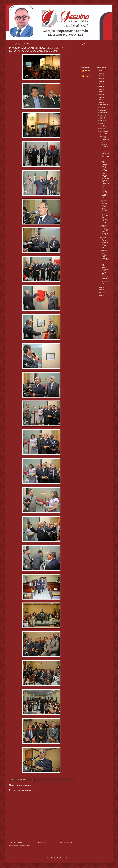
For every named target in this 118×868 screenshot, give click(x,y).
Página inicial (42, 843)
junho (102, 121)
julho (102, 118)
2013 (100, 287)
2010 (100, 295)
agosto (102, 115)
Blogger (68, 858)
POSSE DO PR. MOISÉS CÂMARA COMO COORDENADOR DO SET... (104, 256)
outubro (103, 110)
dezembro (103, 105)
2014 (100, 102)
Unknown (87, 76)
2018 (100, 92)
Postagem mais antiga (66, 843)
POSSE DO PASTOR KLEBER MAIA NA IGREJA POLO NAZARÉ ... (104, 166)
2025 (100, 73)
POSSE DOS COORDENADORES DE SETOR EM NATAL (104, 280)
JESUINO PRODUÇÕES (88, 72)
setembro (103, 113)
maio (102, 123)
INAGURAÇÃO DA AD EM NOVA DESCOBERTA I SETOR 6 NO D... (104, 243)
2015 (100, 100)
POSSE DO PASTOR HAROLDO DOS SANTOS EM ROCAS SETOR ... (104, 218)
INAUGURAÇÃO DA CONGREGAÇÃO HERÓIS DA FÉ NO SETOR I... (104, 141)
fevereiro (103, 131)
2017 (100, 94)
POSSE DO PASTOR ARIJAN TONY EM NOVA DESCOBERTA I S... (104, 230)
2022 (100, 81)
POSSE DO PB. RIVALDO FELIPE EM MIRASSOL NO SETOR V (104, 154)
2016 (100, 97)
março (102, 129)
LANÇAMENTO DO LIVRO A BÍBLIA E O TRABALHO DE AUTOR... (104, 205)
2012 (100, 290)
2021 (100, 84)
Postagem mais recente (17, 843)
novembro (103, 107)
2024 (100, 76)
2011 (100, 293)
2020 (100, 86)
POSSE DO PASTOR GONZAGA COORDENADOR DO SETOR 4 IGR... (104, 269)
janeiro (102, 134)
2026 (100, 71)
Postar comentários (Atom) (23, 846)
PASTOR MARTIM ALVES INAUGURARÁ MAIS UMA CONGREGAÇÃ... (104, 179)
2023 (100, 79)
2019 (100, 89)
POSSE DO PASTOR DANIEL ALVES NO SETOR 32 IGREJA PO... (104, 193)
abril (102, 126)
